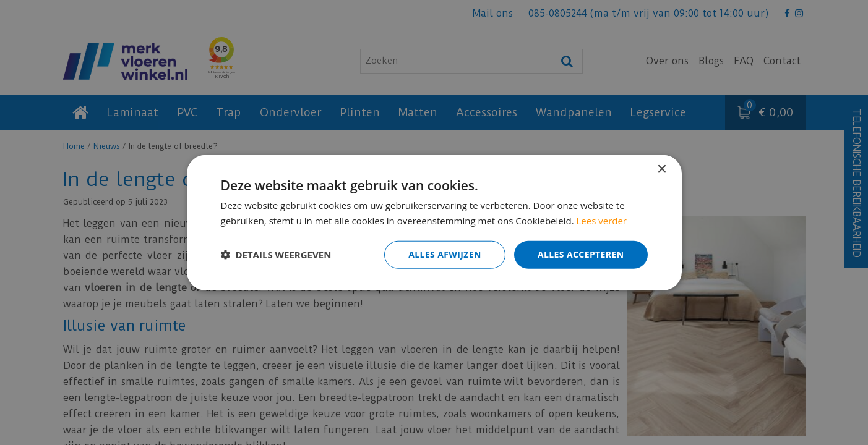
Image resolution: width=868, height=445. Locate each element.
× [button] (662, 170)
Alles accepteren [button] (581, 254)
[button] (276, 255)
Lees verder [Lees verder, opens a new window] (602, 221)
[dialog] (434, 222)
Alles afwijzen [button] (445, 254)
